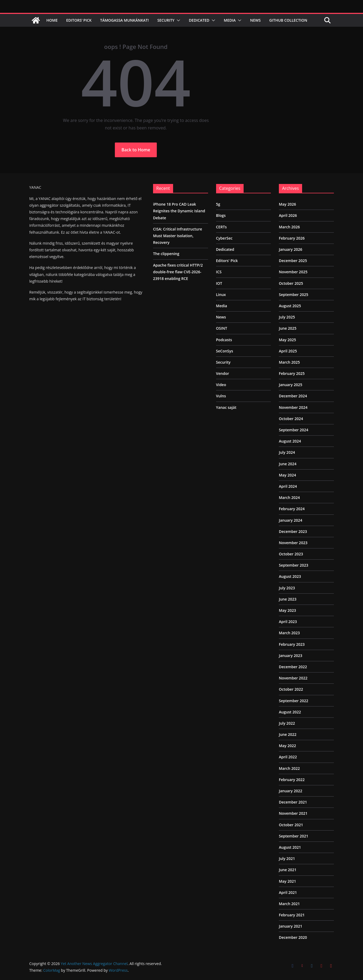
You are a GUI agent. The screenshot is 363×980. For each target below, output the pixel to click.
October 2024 (291, 419)
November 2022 (293, 678)
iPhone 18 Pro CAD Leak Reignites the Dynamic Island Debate (179, 211)
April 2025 (288, 351)
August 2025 (290, 306)
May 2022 (287, 746)
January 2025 (290, 385)
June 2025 (288, 328)
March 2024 (289, 497)
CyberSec (224, 238)
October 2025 (291, 283)
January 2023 (290, 656)
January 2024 (290, 520)
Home (52, 20)
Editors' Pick (227, 261)
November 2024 (293, 407)
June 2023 (288, 599)
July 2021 (287, 858)
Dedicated (199, 20)
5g (218, 204)
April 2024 (288, 486)
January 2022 (290, 791)
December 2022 (293, 667)
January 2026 (290, 249)
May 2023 (287, 610)
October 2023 (291, 554)
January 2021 (290, 926)
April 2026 (288, 215)
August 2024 (290, 441)
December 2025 (293, 261)
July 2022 (287, 723)
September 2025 (294, 295)
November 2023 (293, 543)
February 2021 (292, 915)
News (255, 20)
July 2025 (287, 317)
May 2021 (287, 881)
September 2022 (294, 701)
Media (230, 20)
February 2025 (292, 373)
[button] (177, 20)
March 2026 (289, 227)
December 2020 (293, 937)
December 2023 (293, 531)
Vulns (221, 396)
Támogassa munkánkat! (124, 20)
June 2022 (288, 734)
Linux (221, 295)
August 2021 (290, 847)
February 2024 (292, 509)
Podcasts (224, 340)
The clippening (166, 254)
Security (166, 20)
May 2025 (287, 340)
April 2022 (288, 757)
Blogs (221, 215)
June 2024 (288, 464)
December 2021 (293, 802)
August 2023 (290, 576)
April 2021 (288, 892)
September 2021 (294, 836)
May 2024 (287, 475)
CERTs (221, 227)
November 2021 (293, 813)
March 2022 (289, 768)
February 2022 (292, 780)
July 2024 (287, 452)
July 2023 (287, 588)
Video (221, 385)
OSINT (222, 328)
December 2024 (293, 396)
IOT (219, 283)
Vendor (223, 373)
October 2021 (291, 825)
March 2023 (289, 633)
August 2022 (290, 712)
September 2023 (294, 565)
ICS (219, 272)
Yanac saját (226, 407)
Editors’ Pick (79, 20)
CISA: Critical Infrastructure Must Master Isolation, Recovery (178, 236)
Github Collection (288, 20)
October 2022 (291, 689)
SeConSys (225, 351)
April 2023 (288, 622)
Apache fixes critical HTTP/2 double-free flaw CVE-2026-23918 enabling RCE (178, 272)
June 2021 (288, 870)
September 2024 (294, 430)
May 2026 (287, 204)
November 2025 (293, 272)
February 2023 (292, 644)
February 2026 (292, 238)
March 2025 (289, 362)
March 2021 (289, 904)
